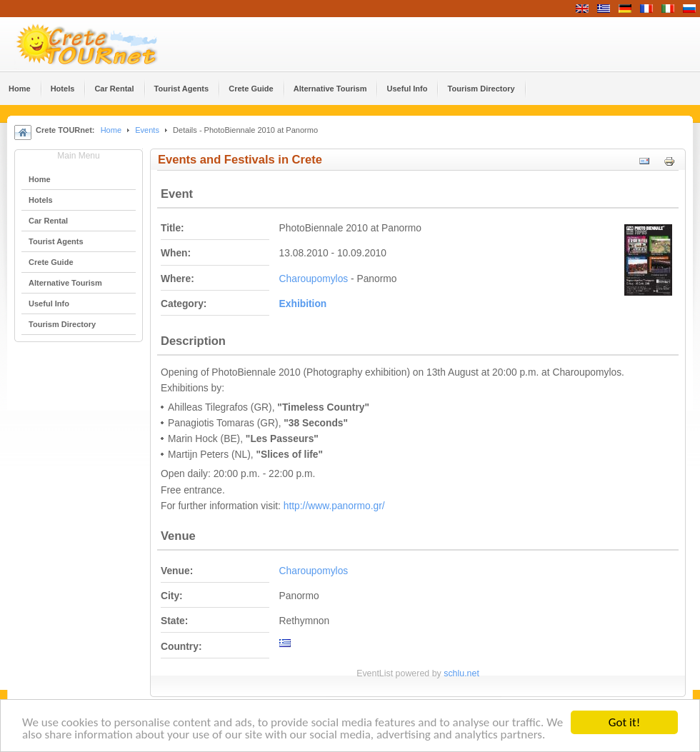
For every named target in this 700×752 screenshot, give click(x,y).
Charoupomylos (314, 279)
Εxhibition (303, 304)
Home (111, 130)
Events (147, 130)
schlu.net (461, 673)
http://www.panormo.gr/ (334, 506)
